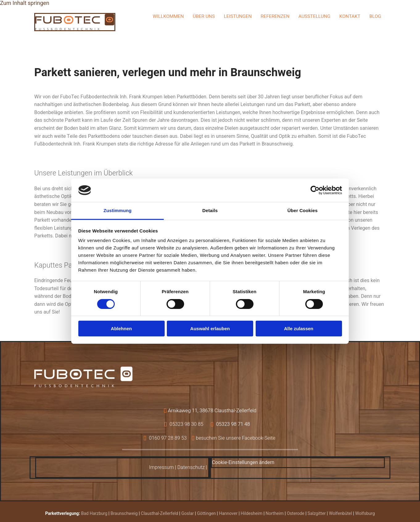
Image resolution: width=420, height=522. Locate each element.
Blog (376, 16)
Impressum (161, 467)
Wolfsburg (365, 514)
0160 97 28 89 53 (168, 438)
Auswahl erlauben (210, 329)
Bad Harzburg (94, 514)
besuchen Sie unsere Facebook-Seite (236, 438)
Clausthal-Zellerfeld (160, 514)
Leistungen (238, 16)
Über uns (204, 16)
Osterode (296, 514)
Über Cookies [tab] (303, 210)
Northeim (275, 514)
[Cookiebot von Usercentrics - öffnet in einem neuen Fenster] (315, 190)
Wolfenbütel (341, 514)
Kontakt (350, 16)
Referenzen (275, 16)
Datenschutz (191, 467)
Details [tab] (210, 210)
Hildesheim (252, 514)
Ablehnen (121, 329)
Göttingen (206, 514)
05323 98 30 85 (187, 424)
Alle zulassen (299, 329)
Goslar (188, 514)
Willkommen (169, 16)
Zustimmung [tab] (118, 210)
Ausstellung (314, 16)
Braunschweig (124, 514)
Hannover (228, 514)
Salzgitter (317, 514)
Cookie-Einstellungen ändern (243, 462)
